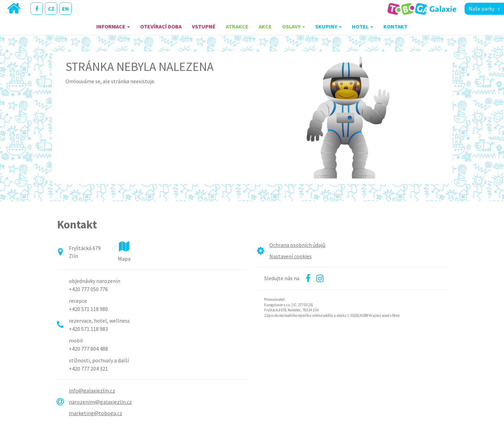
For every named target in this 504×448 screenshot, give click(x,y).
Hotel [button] (362, 26)
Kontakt (395, 26)
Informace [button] (113, 26)
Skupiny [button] (328, 26)
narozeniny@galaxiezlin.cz (100, 402)
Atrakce (237, 26)
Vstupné (204, 26)
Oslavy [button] (293, 26)
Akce (265, 26)
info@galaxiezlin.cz (92, 390)
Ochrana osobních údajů (297, 245)
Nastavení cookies (291, 256)
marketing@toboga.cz (96, 413)
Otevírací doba (161, 26)
